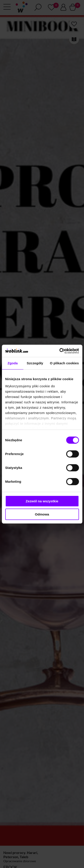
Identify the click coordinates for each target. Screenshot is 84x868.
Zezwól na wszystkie (42, 501)
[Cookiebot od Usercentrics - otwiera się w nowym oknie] (60, 351)
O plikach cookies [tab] (64, 363)
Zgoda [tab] (13, 363)
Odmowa (42, 514)
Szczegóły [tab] (35, 363)
